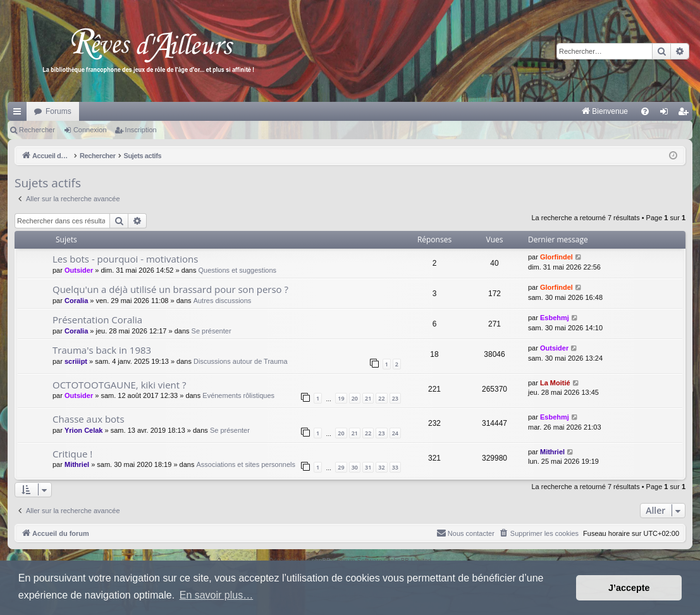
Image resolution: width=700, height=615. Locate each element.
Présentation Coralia (97, 320)
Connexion (90, 130)
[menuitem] (473, 111)
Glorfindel (556, 257)
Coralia (76, 301)
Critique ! (72, 454)
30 (355, 467)
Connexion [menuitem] (667, 114)
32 (381, 467)
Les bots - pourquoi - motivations (125, 259)
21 (368, 398)
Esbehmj (555, 318)
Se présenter (212, 331)
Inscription (141, 130)
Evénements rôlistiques (238, 395)
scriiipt (76, 361)
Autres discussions (223, 301)
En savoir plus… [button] (217, 595)
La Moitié (555, 383)
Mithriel (77, 464)
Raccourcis (20, 114)
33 (395, 467)
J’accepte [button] (629, 588)
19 (341, 398)
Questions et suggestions (238, 270)
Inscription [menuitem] (686, 114)
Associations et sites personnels (246, 464)
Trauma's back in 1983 (102, 350)
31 (368, 467)
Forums (58, 111)
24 (395, 433)
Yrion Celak (84, 430)
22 (381, 398)
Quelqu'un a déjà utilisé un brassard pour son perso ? (170, 289)
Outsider (79, 270)
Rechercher (37, 130)
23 (395, 398)
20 (355, 398)
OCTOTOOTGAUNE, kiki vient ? (120, 385)
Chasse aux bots (89, 419)
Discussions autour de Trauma (241, 361)
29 (341, 467)
